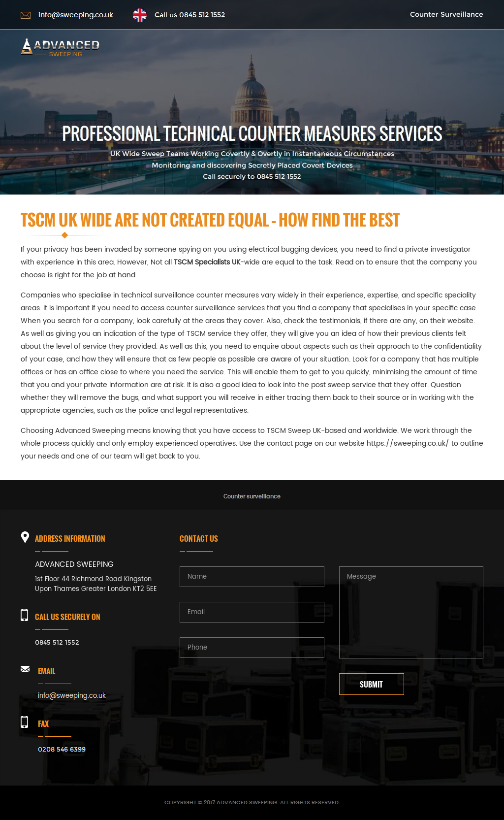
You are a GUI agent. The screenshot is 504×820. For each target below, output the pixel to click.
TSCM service (209, 334)
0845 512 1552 (57, 642)
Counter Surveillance (447, 14)
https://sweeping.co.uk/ (408, 443)
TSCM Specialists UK (207, 262)
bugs (130, 398)
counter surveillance (201, 308)
